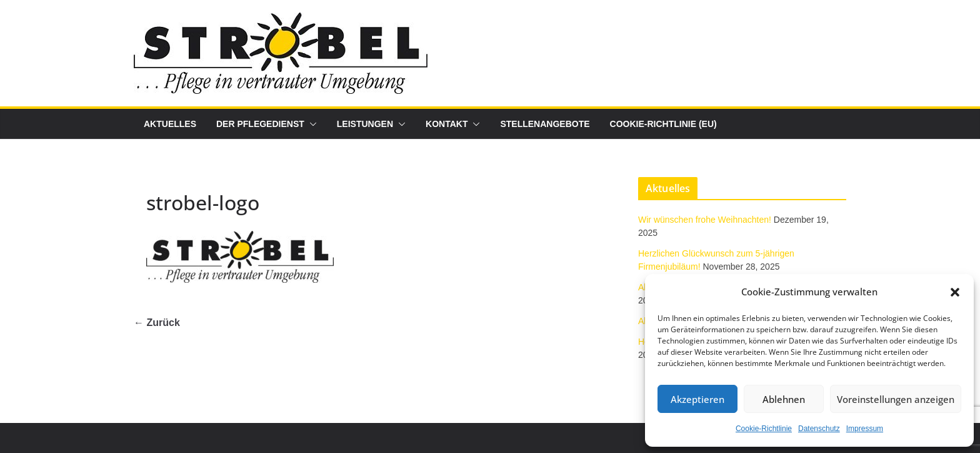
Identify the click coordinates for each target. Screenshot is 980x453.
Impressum (865, 429)
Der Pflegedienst (260, 124)
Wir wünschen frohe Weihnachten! (705, 220)
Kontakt (447, 124)
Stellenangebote (545, 124)
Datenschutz (819, 429)
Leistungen (365, 124)
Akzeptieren (697, 399)
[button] (955, 292)
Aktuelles (170, 124)
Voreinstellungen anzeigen (896, 399)
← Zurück (157, 323)
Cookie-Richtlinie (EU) (663, 124)
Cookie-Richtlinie (764, 429)
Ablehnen (784, 399)
